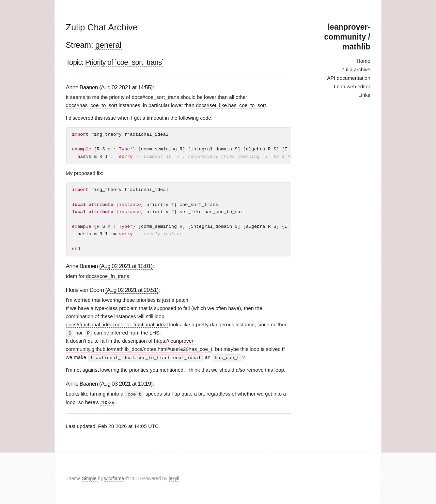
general (108, 45)
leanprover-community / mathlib (347, 37)
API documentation (349, 78)
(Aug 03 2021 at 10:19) (126, 383)
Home (363, 61)
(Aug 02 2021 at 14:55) (126, 87)
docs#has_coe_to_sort (91, 105)
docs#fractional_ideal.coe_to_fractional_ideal (117, 324)
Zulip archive (356, 69)
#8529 (107, 402)
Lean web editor (352, 86)
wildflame (114, 478)
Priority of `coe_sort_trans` (124, 62)
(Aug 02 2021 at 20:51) (132, 290)
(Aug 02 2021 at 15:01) (126, 266)
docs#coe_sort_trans (155, 97)
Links (364, 95)
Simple (90, 478)
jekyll (174, 478)
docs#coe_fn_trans (107, 276)
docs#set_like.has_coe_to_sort (231, 105)
